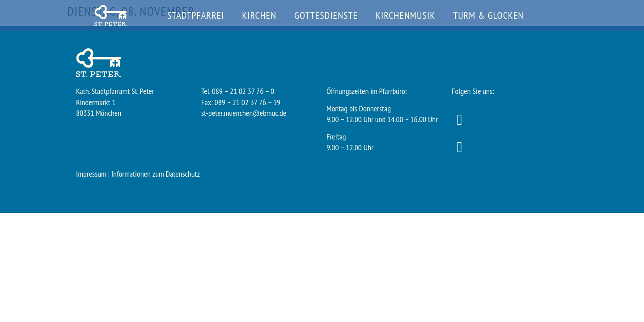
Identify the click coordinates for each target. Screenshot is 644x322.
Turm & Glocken (488, 15)
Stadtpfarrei (196, 15)
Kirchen (259, 15)
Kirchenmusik (405, 15)
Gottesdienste (326, 15)
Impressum (91, 174)
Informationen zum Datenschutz (156, 174)
